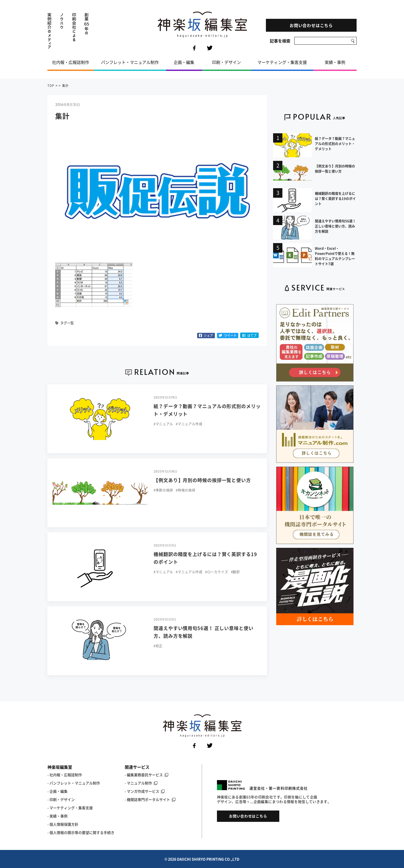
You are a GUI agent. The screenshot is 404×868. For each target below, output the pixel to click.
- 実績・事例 (57, 816)
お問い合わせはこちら (311, 25)
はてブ (250, 335)
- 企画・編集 (57, 791)
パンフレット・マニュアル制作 (130, 62)
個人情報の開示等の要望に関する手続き (82, 832)
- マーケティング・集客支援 (70, 808)
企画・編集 (184, 62)
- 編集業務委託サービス (146, 775)
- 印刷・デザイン (61, 799)
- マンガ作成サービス (145, 791)
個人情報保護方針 (64, 824)
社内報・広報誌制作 (71, 62)
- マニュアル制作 (141, 783)
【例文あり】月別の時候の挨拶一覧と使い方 (202, 480)
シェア (206, 335)
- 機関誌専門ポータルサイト (150, 799)
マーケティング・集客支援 (282, 62)
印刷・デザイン (226, 62)
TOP (51, 86)
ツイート (228, 335)
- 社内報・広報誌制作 (65, 775)
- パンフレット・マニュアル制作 (74, 783)
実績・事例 (335, 62)
